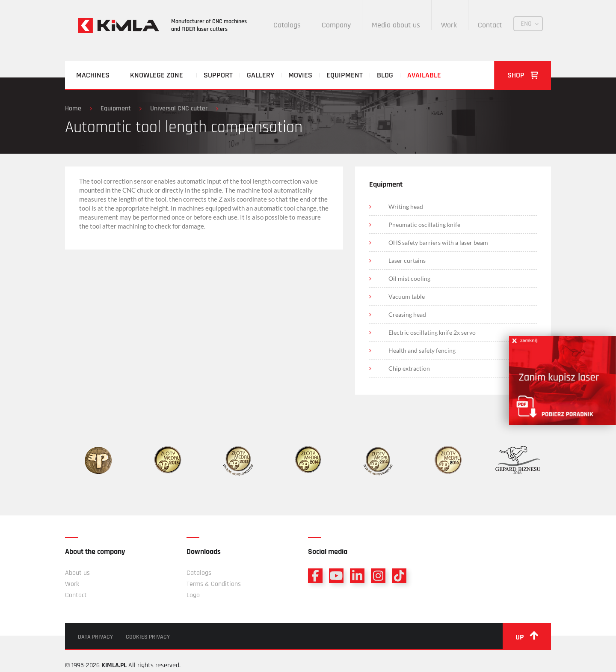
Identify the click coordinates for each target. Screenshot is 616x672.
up (527, 636)
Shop (523, 75)
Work (449, 25)
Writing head (406, 207)
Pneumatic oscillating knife (424, 224)
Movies (300, 75)
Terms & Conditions (214, 584)
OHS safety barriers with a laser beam (438, 242)
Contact (490, 25)
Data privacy (95, 637)
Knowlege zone (157, 75)
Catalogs (287, 25)
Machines (93, 75)
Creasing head (407, 314)
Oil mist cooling (409, 278)
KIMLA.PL (114, 665)
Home (73, 109)
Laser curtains (407, 260)
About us (77, 573)
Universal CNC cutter (179, 109)
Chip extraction (409, 368)
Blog (385, 75)
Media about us (396, 25)
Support (218, 75)
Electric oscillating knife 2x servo (432, 332)
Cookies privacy (148, 637)
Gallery (261, 75)
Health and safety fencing (422, 350)
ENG (526, 24)
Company (336, 25)
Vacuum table (407, 296)
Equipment (345, 75)
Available (424, 75)
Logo (193, 595)
